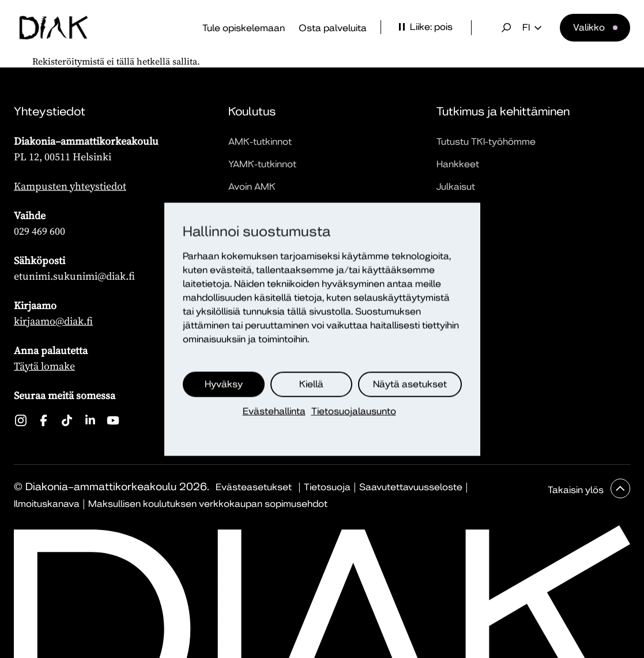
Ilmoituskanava (47, 504)
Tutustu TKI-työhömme (486, 142)
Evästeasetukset (254, 487)
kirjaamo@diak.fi (53, 321)
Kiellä (311, 384)
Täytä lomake (44, 366)
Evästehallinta (274, 411)
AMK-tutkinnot (260, 142)
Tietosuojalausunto (354, 411)
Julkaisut (456, 187)
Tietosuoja (327, 487)
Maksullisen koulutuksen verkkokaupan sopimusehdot (208, 504)
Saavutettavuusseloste (411, 487)
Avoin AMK (252, 187)
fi (532, 28)
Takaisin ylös (577, 490)
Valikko (589, 27)
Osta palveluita (333, 28)
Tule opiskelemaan (244, 28)
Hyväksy (224, 384)
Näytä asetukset (410, 384)
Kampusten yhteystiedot (70, 186)
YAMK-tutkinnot (262, 164)
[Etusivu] (54, 28)
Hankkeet (458, 164)
